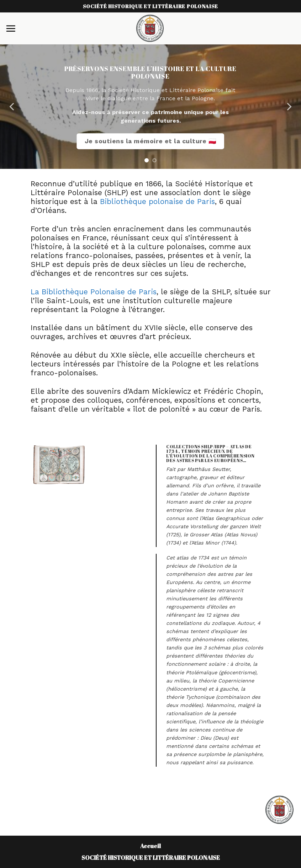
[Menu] (11, 28)
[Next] (289, 107)
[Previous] (12, 107)
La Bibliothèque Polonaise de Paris (94, 292)
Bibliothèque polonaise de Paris (157, 202)
